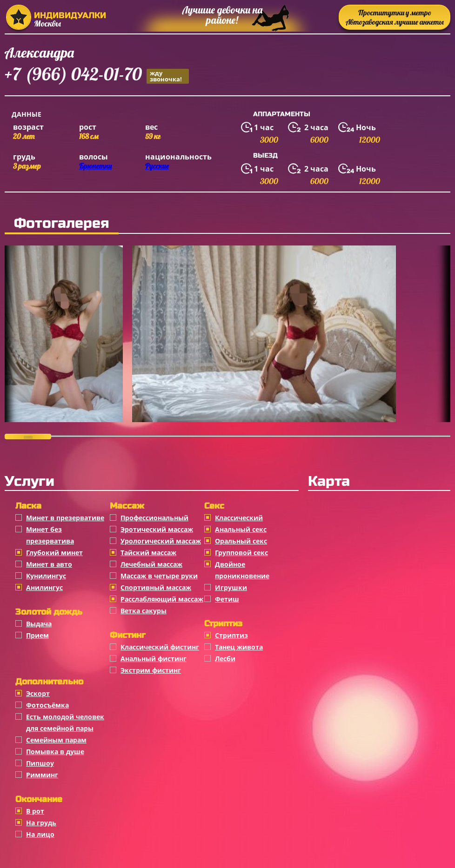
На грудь (41, 823)
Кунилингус (46, 576)
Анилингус (44, 587)
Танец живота (239, 647)
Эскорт (38, 693)
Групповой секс (241, 553)
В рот (35, 811)
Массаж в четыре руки (159, 576)
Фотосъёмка (47, 705)
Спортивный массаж (156, 587)
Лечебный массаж (151, 564)
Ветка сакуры (144, 611)
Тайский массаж (148, 553)
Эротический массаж (157, 529)
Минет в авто (49, 564)
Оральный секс (241, 541)
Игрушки (231, 587)
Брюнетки (95, 166)
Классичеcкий (239, 518)
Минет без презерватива (50, 535)
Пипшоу (40, 763)
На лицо (40, 834)
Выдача (39, 624)
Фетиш (227, 599)
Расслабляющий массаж (162, 599)
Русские (157, 166)
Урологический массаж (161, 541)
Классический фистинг (160, 647)
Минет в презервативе (65, 518)
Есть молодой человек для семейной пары (65, 722)
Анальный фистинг (154, 659)
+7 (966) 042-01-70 (97, 76)
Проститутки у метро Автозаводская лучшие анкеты (395, 17)
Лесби (225, 659)
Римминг (42, 775)
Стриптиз (231, 635)
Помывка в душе (55, 752)
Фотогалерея (62, 223)
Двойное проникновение (242, 570)
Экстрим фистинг (151, 670)
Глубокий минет (54, 553)
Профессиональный (154, 518)
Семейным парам (56, 740)
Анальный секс (241, 529)
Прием (37, 635)
